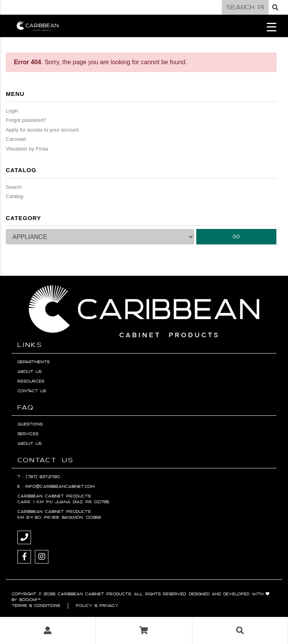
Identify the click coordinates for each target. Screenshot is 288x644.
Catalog (15, 196)
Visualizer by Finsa (27, 149)
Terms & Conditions (36, 606)
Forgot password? (26, 120)
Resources (31, 381)
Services (28, 434)
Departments (33, 362)
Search (14, 187)
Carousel (16, 139)
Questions (30, 424)
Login (12, 111)
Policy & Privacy (97, 606)
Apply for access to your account (42, 130)
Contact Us (32, 391)
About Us (29, 372)
